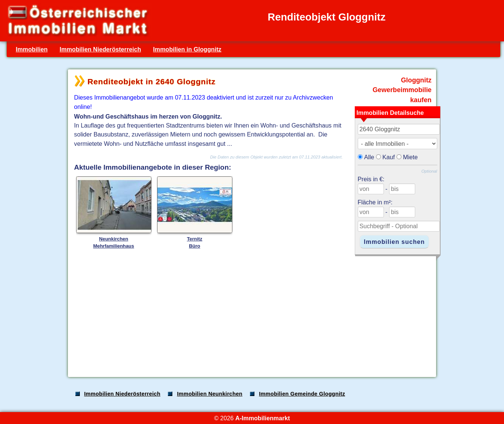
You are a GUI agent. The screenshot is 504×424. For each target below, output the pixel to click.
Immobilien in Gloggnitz (187, 49)
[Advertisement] (251, 312)
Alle (369, 157)
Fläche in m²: (375, 202)
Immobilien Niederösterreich (100, 49)
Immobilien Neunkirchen (209, 394)
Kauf (389, 157)
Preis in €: (371, 179)
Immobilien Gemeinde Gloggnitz (302, 394)
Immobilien (32, 49)
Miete (410, 157)
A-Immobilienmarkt (263, 418)
